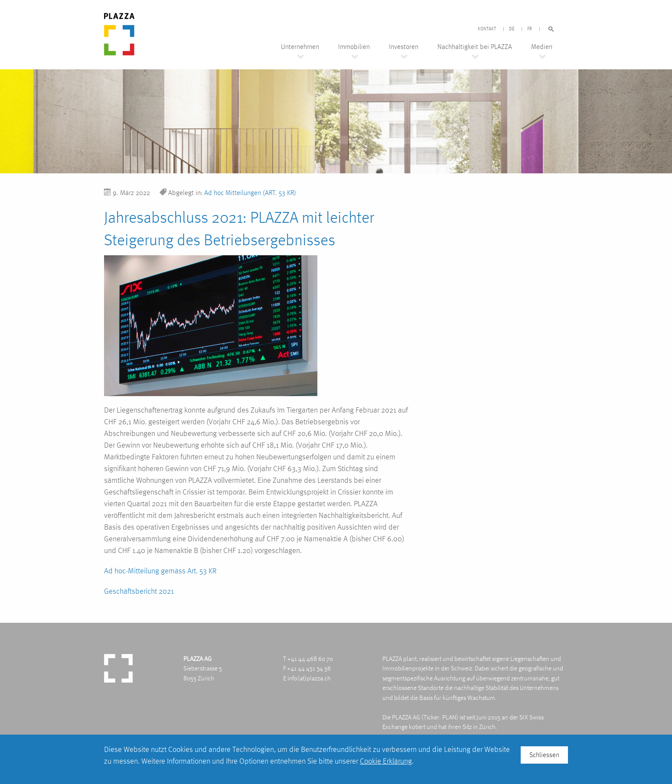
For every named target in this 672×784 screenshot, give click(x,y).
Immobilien (354, 47)
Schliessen (544, 755)
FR (530, 29)
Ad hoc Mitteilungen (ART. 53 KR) (250, 193)
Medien (542, 47)
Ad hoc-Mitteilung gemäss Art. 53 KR (160, 571)
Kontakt (487, 29)
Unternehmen (300, 47)
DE (512, 29)
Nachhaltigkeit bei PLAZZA (475, 47)
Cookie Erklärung (386, 761)
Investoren (404, 47)
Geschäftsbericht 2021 (139, 591)
